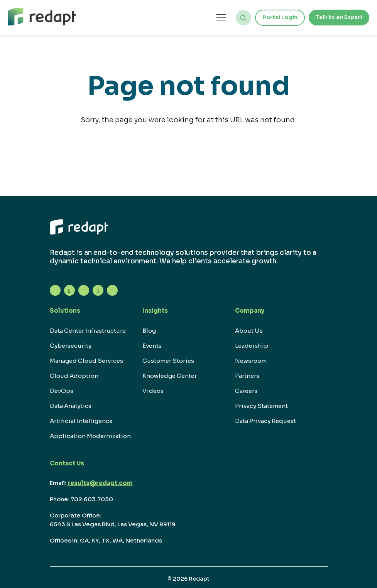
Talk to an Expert (338, 17)
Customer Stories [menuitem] (168, 361)
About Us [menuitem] (249, 331)
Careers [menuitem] (246, 391)
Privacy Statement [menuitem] (261, 406)
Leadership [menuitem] (252, 346)
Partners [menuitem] (247, 376)
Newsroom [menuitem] (251, 361)
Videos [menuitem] (153, 391)
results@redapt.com (100, 483)
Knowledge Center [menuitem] (170, 376)
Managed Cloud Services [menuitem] (86, 361)
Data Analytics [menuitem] (71, 406)
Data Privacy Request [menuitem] (265, 421)
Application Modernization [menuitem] (90, 436)
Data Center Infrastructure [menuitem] (88, 331)
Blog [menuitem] (149, 331)
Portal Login (278, 17)
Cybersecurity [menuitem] (71, 346)
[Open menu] (219, 18)
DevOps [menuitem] (62, 391)
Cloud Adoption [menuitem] (74, 376)
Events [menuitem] (152, 346)
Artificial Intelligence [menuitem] (81, 421)
